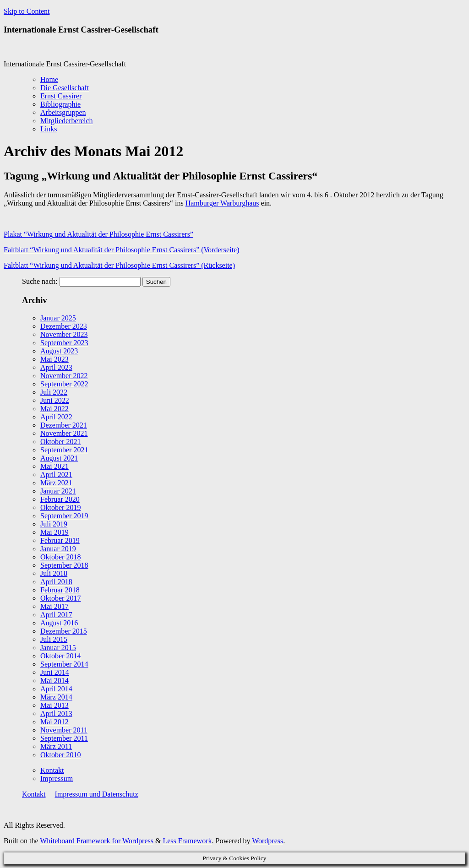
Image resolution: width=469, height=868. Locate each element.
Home (49, 79)
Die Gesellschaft (65, 88)
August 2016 (59, 623)
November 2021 (64, 433)
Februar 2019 (60, 540)
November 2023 (64, 334)
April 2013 (56, 713)
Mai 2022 (55, 409)
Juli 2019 (54, 524)
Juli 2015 (54, 639)
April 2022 (56, 417)
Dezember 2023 (64, 326)
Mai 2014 (55, 681)
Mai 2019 (55, 532)
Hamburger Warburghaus (222, 203)
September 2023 (64, 343)
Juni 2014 (55, 672)
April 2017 (56, 615)
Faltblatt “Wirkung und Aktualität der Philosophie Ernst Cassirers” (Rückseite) (119, 265)
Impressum (57, 778)
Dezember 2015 (64, 631)
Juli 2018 (54, 573)
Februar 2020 (60, 499)
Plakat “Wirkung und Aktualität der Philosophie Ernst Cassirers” (98, 234)
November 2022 (64, 376)
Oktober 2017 (60, 598)
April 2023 (56, 367)
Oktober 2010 (60, 755)
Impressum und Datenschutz (97, 794)
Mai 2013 (55, 705)
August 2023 (59, 351)
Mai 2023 (55, 359)
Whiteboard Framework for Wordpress (97, 841)
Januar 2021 (58, 491)
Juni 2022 (55, 400)
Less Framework (187, 841)
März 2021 (56, 483)
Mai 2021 (55, 466)
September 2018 (64, 565)
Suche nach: (40, 281)
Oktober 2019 (60, 507)
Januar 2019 (58, 549)
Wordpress (267, 841)
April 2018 (56, 582)
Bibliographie (60, 104)
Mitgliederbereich (67, 121)
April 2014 (56, 689)
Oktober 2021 (60, 442)
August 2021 (59, 458)
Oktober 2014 (60, 656)
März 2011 (56, 746)
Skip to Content (27, 11)
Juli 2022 (54, 392)
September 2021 (64, 450)
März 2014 (56, 697)
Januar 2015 (58, 648)
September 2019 (64, 516)
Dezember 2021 (64, 425)
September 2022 (64, 384)
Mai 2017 (55, 606)
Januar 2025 (58, 318)
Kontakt (52, 770)
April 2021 (56, 475)
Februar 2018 (60, 590)
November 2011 (64, 730)
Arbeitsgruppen (63, 112)
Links (49, 129)
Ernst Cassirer (61, 96)
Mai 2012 (55, 722)
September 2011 (64, 738)
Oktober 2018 (60, 557)
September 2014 (64, 664)
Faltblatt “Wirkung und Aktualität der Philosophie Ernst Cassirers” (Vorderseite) (122, 250)
